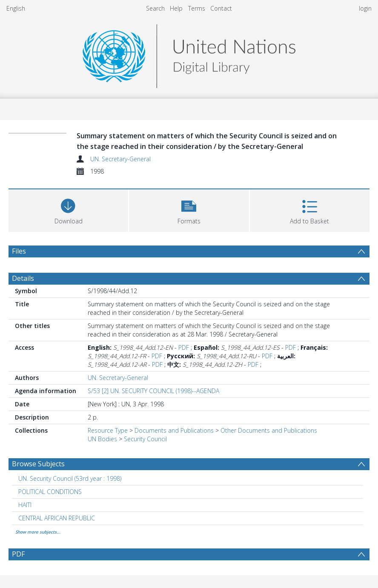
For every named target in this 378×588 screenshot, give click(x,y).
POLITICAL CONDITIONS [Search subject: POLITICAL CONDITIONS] (50, 492)
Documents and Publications (174, 430)
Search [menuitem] (155, 8)
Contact (221, 8)
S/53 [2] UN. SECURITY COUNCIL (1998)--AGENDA (153, 391)
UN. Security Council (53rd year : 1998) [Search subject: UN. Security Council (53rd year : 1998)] (70, 478)
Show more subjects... (38, 532)
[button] (189, 210)
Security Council (145, 439)
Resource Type (108, 430)
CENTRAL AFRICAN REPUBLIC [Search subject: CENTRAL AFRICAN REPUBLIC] (57, 518)
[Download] (68, 210)
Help (176, 8)
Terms (197, 8)
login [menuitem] (365, 8)
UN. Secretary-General (120, 159)
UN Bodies (102, 439)
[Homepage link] (189, 54)
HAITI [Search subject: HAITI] (25, 505)
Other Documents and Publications (269, 430)
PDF (184, 347)
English (16, 8)
